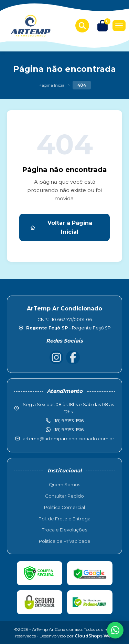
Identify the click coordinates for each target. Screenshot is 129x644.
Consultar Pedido (64, 496)
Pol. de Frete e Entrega (64, 519)
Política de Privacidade (65, 541)
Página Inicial (52, 85)
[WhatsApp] (115, 630)
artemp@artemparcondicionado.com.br (68, 439)
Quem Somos (64, 484)
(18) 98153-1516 (68, 430)
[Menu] (119, 26)
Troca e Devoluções (64, 530)
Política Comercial (64, 507)
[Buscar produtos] (82, 26)
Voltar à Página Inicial (61, 227)
